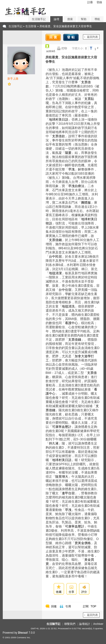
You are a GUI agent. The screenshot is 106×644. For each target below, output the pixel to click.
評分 (84, 592)
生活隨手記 (39, 19)
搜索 (70, 19)
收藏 (59, 592)
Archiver (98, 624)
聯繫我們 (70, 624)
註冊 (90, 2)
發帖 (71, 37)
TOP (93, 606)
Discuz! (23, 633)
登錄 (99, 2)
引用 (68, 606)
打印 (64, 48)
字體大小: (78, 48)
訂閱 (86, 606)
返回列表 (92, 37)
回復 (54, 37)
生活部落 (31, 26)
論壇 (56, 19)
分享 (71, 592)
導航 (97, 19)
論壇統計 (85, 624)
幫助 (84, 19)
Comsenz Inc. (24, 637)
